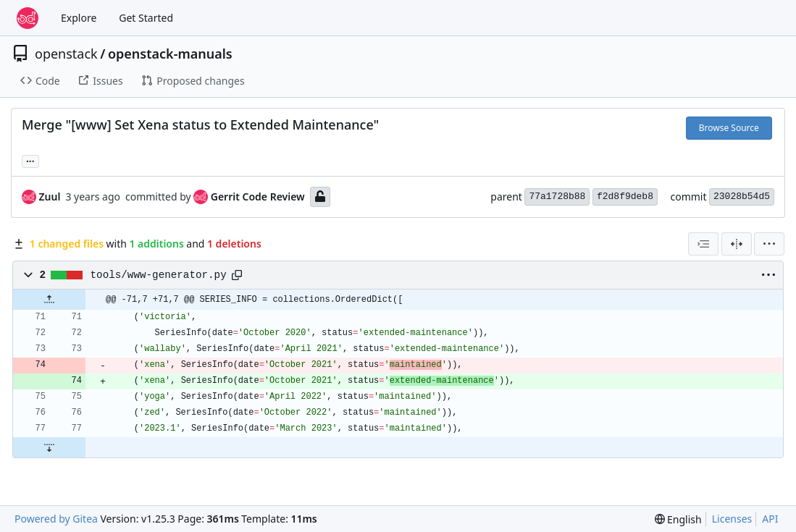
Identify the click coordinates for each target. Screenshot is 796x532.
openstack (66, 54)
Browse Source (729, 128)
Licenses (732, 519)
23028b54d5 (742, 197)
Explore (79, 18)
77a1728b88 (557, 197)
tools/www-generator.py (159, 275)
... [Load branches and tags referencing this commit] (30, 160)
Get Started (146, 18)
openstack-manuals (170, 54)
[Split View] (737, 244)
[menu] (769, 244)
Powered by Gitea (56, 519)
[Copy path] (237, 275)
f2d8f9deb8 (625, 197)
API (770, 519)
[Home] (28, 18)
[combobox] (703, 244)
